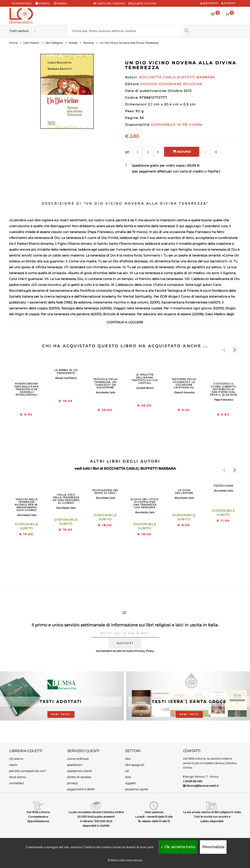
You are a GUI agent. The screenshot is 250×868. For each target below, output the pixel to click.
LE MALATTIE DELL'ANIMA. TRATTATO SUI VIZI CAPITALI (145, 379)
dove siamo (17, 777)
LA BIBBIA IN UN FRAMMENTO (66, 371)
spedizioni (75, 765)
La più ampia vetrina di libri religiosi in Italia (212, 812)
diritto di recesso (79, 777)
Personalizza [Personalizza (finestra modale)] (213, 847)
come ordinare (78, 759)
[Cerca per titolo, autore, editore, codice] (212, 30)
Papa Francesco (223, 400)
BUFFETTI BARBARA (158, 468)
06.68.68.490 (193, 781)
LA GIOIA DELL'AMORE (184, 492)
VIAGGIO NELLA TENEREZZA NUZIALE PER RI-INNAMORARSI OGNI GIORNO (27, 505)
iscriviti (125, 643)
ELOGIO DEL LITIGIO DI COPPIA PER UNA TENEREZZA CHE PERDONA (145, 503)
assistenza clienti (80, 771)
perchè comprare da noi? (27, 771)
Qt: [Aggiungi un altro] (127, 152)
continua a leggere (125, 322)
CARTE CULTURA (142, 3)
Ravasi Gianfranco (66, 378)
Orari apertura (154, 812)
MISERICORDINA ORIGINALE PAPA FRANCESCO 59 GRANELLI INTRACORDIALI (27, 389)
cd (127, 771)
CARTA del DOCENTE (109, 3)
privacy (72, 783)
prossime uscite (137, 789)
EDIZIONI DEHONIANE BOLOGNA (171, 84)
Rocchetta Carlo (105, 392)
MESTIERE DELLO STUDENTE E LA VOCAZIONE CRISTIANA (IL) (184, 383)
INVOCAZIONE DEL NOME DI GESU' (105, 492)
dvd (128, 777)
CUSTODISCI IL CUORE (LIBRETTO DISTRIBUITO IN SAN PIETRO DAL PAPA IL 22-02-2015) (224, 389)
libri (128, 759)
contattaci (16, 783)
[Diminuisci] (138, 152)
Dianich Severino (184, 392)
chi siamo (16, 759)
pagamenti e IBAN (81, 789)
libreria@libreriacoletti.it (203, 786)
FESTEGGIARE (223, 486)
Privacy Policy (145, 651)
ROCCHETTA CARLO (121, 468)
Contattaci (23, 3)
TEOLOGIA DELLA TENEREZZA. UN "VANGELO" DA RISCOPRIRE (105, 383)
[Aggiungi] (158, 152)
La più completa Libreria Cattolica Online (96, 812)
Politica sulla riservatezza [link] (125, 860)
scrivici (44, 3)
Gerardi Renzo (145, 388)
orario (62, 3)
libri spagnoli (135, 765)
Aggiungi (182, 151)
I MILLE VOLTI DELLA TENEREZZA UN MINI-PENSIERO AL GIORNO (66, 499)
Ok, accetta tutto (178, 847)
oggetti (130, 783)
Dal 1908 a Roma (38, 812)
